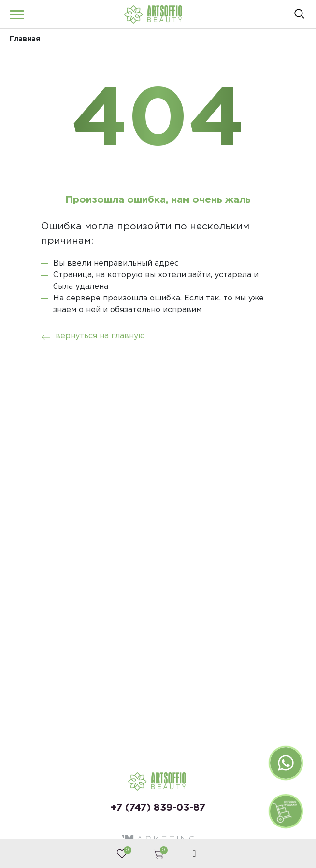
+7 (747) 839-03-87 (158, 808)
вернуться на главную (91, 336)
